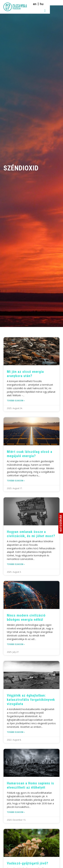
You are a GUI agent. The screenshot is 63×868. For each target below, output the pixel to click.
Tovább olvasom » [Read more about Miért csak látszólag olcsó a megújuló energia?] (16, 481)
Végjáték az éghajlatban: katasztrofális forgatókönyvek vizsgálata (31, 700)
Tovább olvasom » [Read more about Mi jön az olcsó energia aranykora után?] (16, 401)
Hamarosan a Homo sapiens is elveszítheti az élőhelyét (30, 785)
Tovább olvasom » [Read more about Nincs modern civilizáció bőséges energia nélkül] (16, 644)
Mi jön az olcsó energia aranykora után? (25, 374)
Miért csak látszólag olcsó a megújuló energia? (30, 454)
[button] (58, 6)
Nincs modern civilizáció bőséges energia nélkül (26, 617)
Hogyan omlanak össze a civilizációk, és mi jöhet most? (31, 534)
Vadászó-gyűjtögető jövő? (28, 863)
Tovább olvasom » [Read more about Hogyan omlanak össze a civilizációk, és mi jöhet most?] (16, 564)
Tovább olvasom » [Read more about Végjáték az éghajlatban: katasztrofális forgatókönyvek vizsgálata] (16, 732)
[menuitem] (52, 6)
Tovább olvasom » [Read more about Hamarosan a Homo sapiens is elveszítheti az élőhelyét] (16, 812)
